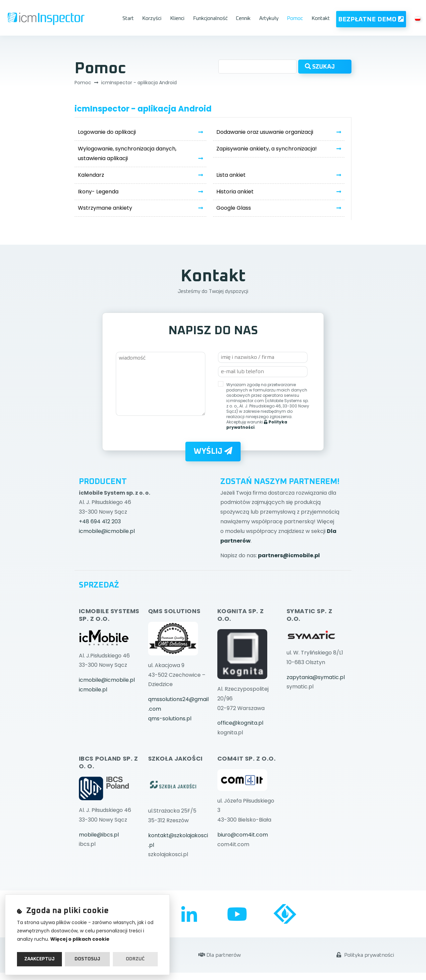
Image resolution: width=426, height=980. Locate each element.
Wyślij (213, 451)
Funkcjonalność (210, 18)
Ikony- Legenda (98, 192)
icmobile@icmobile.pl (107, 531)
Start (128, 18)
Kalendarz (91, 175)
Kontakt (321, 18)
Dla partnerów (220, 955)
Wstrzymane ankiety (105, 208)
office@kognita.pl (240, 723)
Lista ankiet (231, 175)
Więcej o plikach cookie (80, 939)
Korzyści (152, 18)
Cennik (243, 18)
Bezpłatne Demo (371, 19)
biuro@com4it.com (243, 835)
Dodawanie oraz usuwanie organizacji (265, 132)
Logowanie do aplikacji (107, 132)
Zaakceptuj (39, 959)
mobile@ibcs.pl (99, 835)
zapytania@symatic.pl (316, 677)
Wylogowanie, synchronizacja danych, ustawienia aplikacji (127, 153)
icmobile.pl (93, 690)
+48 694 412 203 (100, 521)
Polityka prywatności (365, 955)
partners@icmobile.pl (289, 555)
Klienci (177, 18)
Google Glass (234, 208)
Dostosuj (87, 959)
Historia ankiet (235, 192)
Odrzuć (135, 959)
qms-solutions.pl (170, 719)
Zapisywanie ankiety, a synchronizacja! (267, 149)
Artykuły (269, 18)
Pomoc (295, 18)
